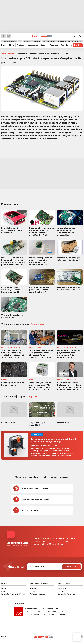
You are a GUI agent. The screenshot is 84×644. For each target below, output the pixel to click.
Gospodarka (33, 45)
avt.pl (63, 614)
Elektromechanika (49, 41)
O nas (3, 591)
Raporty (44, 45)
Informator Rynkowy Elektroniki (13, 594)
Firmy (12, 45)
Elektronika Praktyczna (66, 594)
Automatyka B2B (64, 588)
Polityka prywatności (38, 594)
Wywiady (54, 45)
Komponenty (28, 41)
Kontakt (4, 588)
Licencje (33, 591)
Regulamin (34, 588)
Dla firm (78, 45)
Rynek (4, 45)
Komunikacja (61, 41)
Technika (65, 45)
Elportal (61, 591)
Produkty (21, 45)
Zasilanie (37, 41)
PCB (20, 41)
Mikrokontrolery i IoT (75, 41)
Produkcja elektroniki (9, 41)
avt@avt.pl (65, 612)
